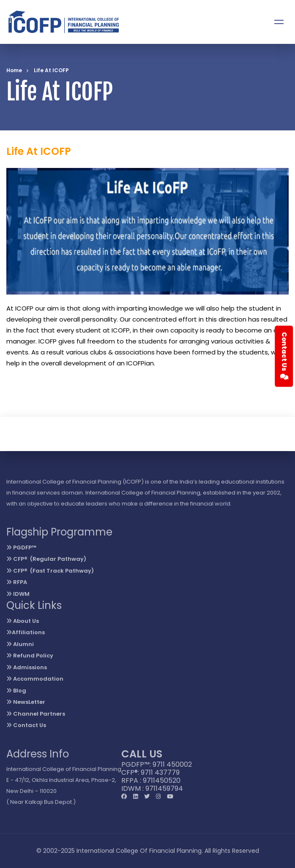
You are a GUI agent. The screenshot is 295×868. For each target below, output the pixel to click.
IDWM (18, 594)
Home (14, 70)
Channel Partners (36, 714)
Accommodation (35, 679)
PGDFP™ (21, 548)
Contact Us (26, 725)
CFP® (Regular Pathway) (46, 559)
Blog (16, 691)
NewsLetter (26, 702)
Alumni (20, 644)
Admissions (27, 667)
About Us (23, 621)
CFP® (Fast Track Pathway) (50, 571)
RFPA (17, 582)
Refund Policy (30, 656)
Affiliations (26, 632)
